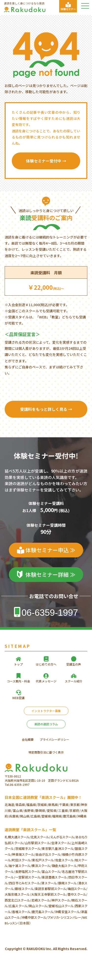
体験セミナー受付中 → (46, 161)
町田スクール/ (22, 860)
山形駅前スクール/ (38, 843)
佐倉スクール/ (65, 860)
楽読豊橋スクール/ (55, 877)
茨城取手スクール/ (29, 848)
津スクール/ (50, 883)
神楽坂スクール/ (24, 854)
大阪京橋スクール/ (18, 894)
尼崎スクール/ (41, 900)
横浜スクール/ (42, 866)
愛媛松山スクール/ (62, 906)
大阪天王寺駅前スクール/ (49, 894)
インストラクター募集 (46, 711)
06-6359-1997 (50, 613)
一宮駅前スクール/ (29, 877)
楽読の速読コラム (46, 724)
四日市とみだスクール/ (25, 883)
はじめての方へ (46, 664)
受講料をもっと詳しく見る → (46, 409)
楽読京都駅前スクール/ (51, 889)
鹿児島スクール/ (43, 912)
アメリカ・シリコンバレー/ (65, 917)
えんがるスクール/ (63, 837)
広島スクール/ (19, 906)
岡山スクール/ (39, 906)
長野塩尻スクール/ (28, 872)
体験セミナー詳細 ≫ (50, 574)
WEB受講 (18, 698)
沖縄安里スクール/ (68, 912)
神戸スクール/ (62, 900)
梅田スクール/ (77, 889)
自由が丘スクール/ (49, 854)
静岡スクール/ (68, 883)
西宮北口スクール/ (18, 900)
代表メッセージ (46, 681)
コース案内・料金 (19, 681)
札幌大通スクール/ (18, 837)
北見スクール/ (40, 837)
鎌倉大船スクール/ (65, 866)
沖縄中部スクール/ (35, 917)
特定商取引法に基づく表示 (46, 752)
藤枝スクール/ (25, 889)
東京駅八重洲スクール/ (58, 848)
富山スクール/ (52, 872)
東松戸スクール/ (43, 860)
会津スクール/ (61, 843)
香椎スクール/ (22, 912)
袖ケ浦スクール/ (20, 866)
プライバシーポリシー (54, 739)
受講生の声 (74, 664)
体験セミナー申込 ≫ (50, 550)
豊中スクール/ (78, 894)
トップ (18, 664)
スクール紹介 (74, 681)
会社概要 (28, 739)
